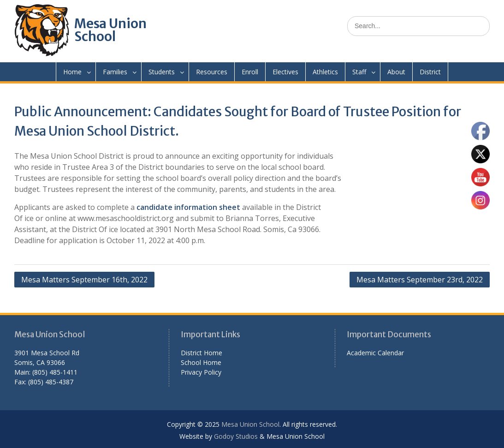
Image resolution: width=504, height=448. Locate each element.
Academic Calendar (375, 353)
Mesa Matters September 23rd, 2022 (420, 280)
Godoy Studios (236, 436)
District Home (202, 353)
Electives (285, 72)
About (396, 72)
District (430, 72)
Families (115, 72)
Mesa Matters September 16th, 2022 (84, 280)
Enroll (250, 72)
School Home (201, 362)
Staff (359, 72)
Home (72, 72)
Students (162, 72)
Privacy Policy (201, 372)
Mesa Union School (110, 30)
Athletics (325, 72)
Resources (212, 72)
